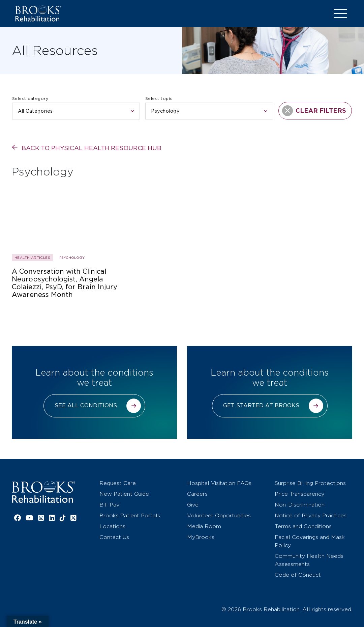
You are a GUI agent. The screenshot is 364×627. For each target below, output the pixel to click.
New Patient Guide (124, 494)
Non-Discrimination (300, 505)
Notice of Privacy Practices (311, 515)
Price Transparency (299, 494)
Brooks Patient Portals (130, 515)
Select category (30, 98)
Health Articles (32, 257)
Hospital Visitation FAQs (219, 483)
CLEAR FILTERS (314, 111)
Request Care (118, 483)
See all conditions (86, 405)
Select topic (159, 98)
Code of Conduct (298, 575)
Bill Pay (109, 505)
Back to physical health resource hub (92, 148)
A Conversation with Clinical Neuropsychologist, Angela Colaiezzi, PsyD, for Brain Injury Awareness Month (65, 283)
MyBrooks (201, 537)
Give (193, 505)
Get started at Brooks (261, 405)
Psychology (72, 257)
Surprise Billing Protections (310, 483)
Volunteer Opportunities (219, 515)
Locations (112, 526)
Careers (197, 494)
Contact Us (114, 537)
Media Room (204, 526)
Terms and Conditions (303, 526)
